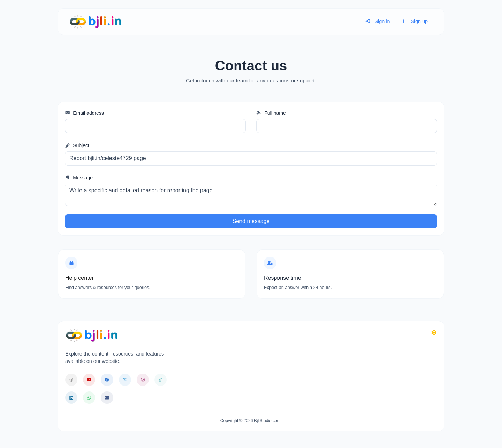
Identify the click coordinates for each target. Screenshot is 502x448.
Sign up (414, 21)
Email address (84, 113)
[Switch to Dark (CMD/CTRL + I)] (434, 333)
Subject (77, 145)
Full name (271, 113)
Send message (251, 221)
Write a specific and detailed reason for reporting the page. (251, 195)
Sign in (378, 21)
